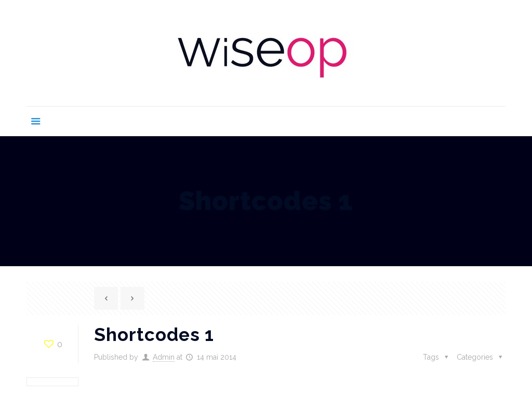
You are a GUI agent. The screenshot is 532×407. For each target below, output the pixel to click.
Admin (164, 357)
